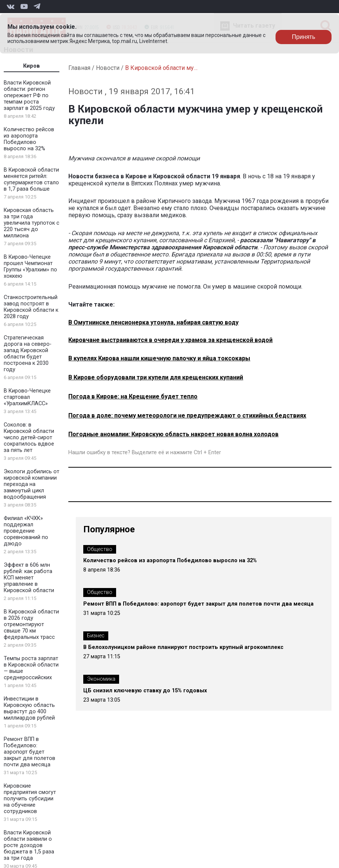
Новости (108, 68)
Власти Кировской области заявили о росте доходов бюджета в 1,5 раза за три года (29, 845)
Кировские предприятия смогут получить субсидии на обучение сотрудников (30, 799)
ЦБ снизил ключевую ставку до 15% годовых (145, 691)
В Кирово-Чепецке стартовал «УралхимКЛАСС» (27, 397)
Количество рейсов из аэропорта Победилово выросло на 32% (29, 139)
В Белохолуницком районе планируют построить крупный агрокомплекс (183, 647)
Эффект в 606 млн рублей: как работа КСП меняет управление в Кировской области (29, 578)
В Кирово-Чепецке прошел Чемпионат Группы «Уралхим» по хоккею (30, 267)
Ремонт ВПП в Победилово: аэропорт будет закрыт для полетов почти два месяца (29, 752)
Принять (304, 37)
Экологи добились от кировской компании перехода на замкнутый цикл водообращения (32, 484)
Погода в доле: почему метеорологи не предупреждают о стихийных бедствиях (187, 415)
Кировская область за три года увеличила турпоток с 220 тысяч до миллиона (32, 223)
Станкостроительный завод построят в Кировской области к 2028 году (31, 307)
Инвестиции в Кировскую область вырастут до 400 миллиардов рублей (29, 708)
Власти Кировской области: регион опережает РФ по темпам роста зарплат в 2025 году (29, 96)
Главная (79, 68)
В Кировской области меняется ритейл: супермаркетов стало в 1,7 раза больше (31, 179)
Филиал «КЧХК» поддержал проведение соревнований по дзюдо (26, 531)
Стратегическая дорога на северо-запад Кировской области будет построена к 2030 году (28, 354)
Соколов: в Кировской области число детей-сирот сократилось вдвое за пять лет (29, 438)
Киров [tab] (32, 66)
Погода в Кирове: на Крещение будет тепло (133, 396)
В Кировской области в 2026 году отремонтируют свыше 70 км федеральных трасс (31, 624)
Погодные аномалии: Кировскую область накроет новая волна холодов (173, 434)
